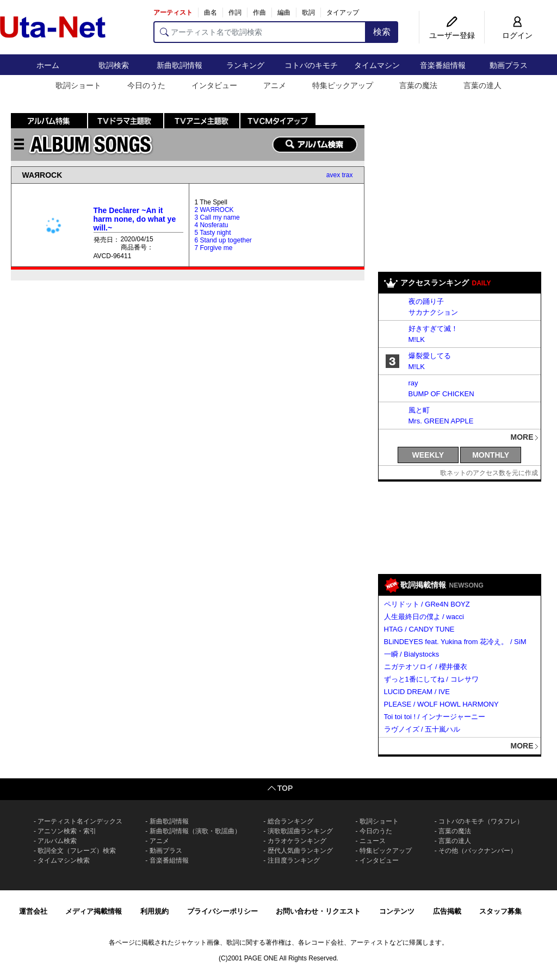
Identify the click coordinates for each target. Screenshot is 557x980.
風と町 (419, 410)
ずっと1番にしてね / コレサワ (431, 679)
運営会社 (33, 911)
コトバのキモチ (311, 65)
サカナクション (433, 312)
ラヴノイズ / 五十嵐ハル (422, 729)
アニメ (275, 85)
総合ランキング (290, 821)
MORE (522, 437)
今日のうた (146, 85)
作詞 (235, 13)
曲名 (211, 13)
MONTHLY (491, 455)
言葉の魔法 (418, 85)
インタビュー (214, 85)
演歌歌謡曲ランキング (300, 831)
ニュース (373, 841)
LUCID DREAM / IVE (417, 692)
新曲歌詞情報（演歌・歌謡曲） (195, 831)
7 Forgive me (213, 248)
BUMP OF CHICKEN (441, 394)
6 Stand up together (223, 240)
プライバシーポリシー (222, 911)
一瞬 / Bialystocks (412, 654)
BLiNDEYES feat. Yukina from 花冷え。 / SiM (455, 642)
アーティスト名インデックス (80, 821)
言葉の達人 (482, 85)
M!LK (417, 339)
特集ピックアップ (343, 85)
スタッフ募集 (500, 911)
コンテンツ (397, 911)
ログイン (517, 35)
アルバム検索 (57, 841)
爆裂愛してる (430, 356)
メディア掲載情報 (94, 911)
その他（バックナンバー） (478, 851)
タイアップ (343, 13)
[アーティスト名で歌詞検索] (260, 32)
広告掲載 (447, 911)
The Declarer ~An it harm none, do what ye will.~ (135, 219)
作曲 (259, 13)
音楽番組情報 (443, 65)
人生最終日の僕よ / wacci (424, 617)
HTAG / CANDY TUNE (419, 629)
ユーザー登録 (452, 35)
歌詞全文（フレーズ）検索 (77, 851)
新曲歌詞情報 (180, 65)
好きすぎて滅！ (433, 329)
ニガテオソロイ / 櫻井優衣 (426, 667)
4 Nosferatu (211, 225)
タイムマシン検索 (64, 860)
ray (413, 383)
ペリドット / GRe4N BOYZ (427, 604)
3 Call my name (217, 217)
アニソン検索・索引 (67, 831)
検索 (382, 32)
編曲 (284, 13)
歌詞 (308, 13)
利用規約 (154, 911)
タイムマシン (377, 65)
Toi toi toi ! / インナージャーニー (435, 717)
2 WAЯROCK (214, 210)
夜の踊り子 (426, 301)
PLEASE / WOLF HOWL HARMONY (441, 704)
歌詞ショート (78, 85)
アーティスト (173, 13)
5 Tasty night (212, 233)
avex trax (340, 175)
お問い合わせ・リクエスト (318, 911)
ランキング (245, 65)
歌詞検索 (114, 65)
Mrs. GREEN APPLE (441, 421)
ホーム (48, 65)
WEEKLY (428, 455)
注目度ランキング (294, 860)
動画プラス (509, 65)
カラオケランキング (297, 841)
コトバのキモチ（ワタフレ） (481, 821)
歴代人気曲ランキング (300, 851)
